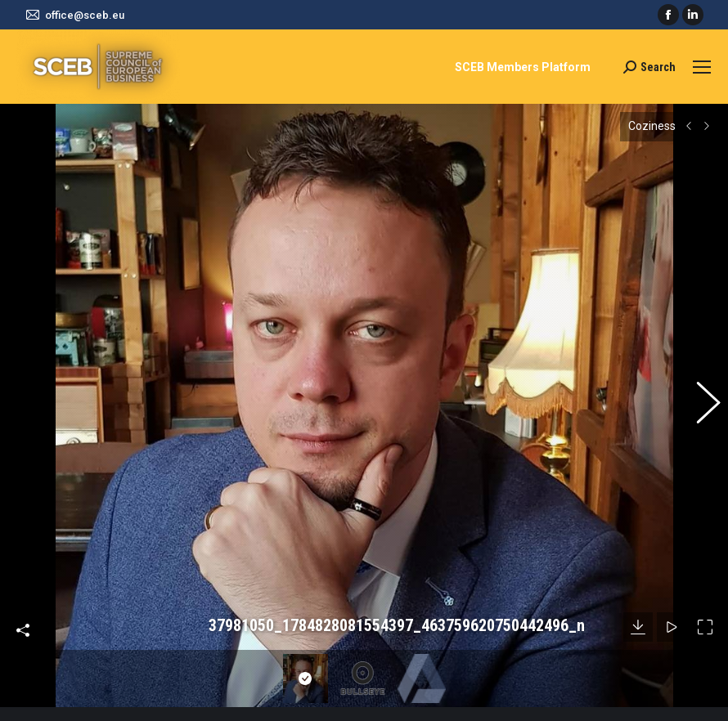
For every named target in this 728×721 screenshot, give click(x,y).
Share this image (23, 588)
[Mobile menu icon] (702, 67)
